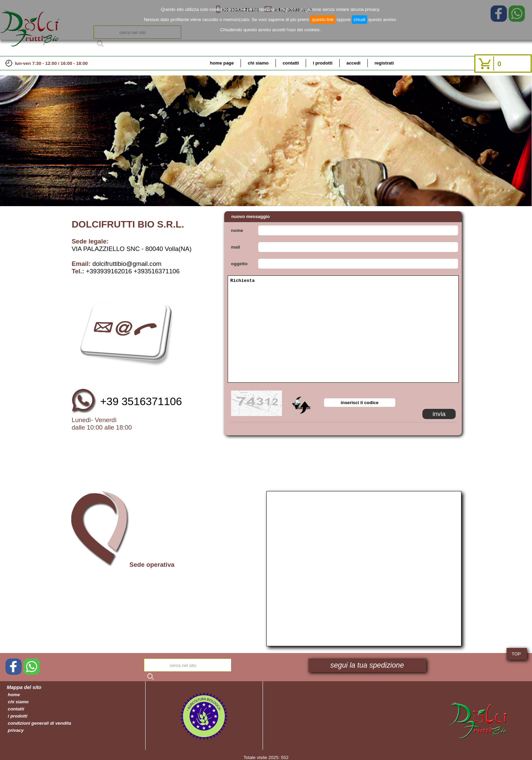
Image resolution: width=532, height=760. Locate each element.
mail (236, 247)
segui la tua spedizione (367, 665)
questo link (323, 20)
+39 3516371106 (141, 401)
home (14, 695)
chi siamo (258, 63)
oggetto (239, 264)
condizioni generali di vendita (40, 723)
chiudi (359, 20)
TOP (516, 654)
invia (439, 414)
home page (222, 63)
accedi (354, 63)
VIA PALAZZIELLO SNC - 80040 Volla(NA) (131, 249)
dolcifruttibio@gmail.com (127, 264)
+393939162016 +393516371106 (133, 271)
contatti (291, 63)
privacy (16, 730)
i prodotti (323, 63)
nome (237, 230)
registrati (384, 63)
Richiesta (343, 329)
